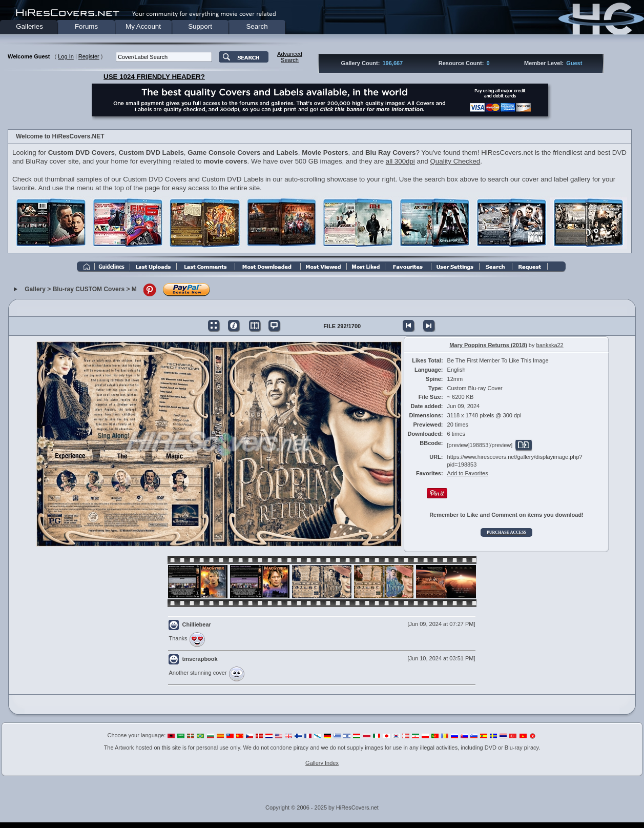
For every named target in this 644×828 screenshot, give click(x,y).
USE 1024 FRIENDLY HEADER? (154, 77)
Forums (86, 26)
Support (200, 26)
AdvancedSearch (290, 57)
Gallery (35, 289)
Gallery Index (322, 763)
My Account (143, 26)
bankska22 (550, 345)
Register (89, 56)
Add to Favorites (468, 473)
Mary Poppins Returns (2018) (488, 345)
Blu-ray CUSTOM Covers (89, 289)
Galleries (29, 26)
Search (257, 26)
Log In (66, 56)
